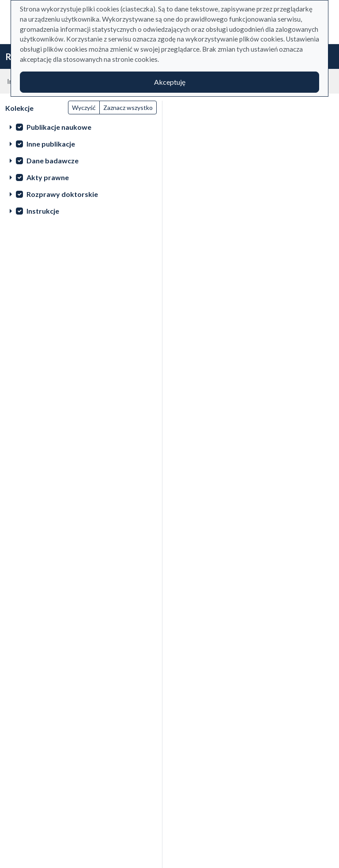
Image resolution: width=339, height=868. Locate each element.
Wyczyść (84, 108)
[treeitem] (81, 127)
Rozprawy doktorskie (62, 194)
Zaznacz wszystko (128, 108)
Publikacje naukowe (59, 127)
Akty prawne (48, 177)
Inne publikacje (51, 144)
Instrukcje (43, 211)
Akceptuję (170, 82)
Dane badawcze (53, 160)
